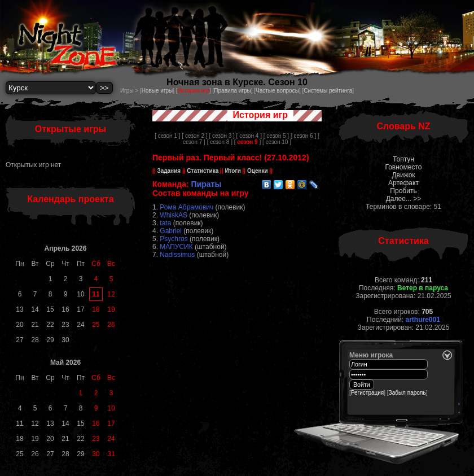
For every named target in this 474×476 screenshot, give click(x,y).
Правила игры (232, 91)
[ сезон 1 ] (167, 136)
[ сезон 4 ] (249, 136)
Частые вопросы (277, 91)
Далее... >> (404, 199)
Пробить (403, 191)
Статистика (203, 171)
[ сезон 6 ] (303, 136)
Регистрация (367, 393)
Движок (403, 175)
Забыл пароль (407, 393)
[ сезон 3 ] (221, 136)
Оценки (257, 171)
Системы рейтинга (328, 91)
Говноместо (403, 167)
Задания (169, 171)
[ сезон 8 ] (220, 142)
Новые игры (157, 91)
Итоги (233, 171)
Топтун (403, 159)
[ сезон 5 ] (276, 136)
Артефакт (403, 183)
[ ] (247, 142)
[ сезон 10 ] (277, 142)
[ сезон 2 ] (194, 136)
